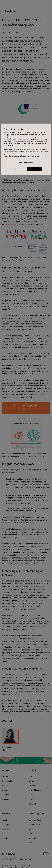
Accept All (34, 169)
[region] (26, 149)
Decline (18, 169)
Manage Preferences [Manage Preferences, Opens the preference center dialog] (25, 162)
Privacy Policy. (43, 151)
